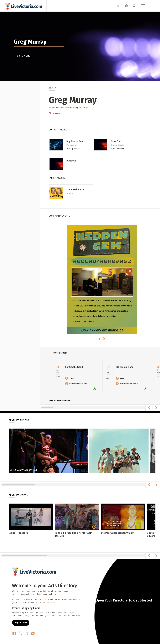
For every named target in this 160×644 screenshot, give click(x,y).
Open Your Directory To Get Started (124, 600)
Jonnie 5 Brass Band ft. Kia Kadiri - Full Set (75, 534)
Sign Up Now (21, 623)
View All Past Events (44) (61, 401)
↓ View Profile (23, 56)
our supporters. (49, 603)
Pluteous (71, 161)
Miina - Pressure (19, 533)
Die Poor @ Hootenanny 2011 (118, 533)
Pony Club (116, 141)
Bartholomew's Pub (76, 384)
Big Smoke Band (75, 141)
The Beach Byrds (75, 189)
